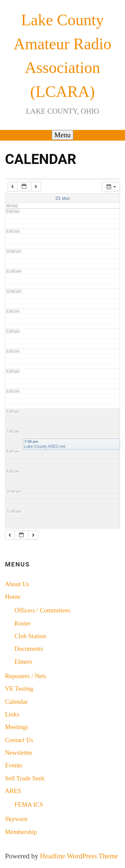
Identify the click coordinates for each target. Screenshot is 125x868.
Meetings (17, 727)
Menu (62, 135)
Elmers (23, 662)
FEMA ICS (29, 805)
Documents (29, 649)
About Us (17, 584)
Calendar (16, 702)
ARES (13, 791)
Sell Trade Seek (25, 778)
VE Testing (19, 689)
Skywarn (16, 819)
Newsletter (19, 753)
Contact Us (19, 740)
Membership (21, 832)
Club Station (30, 636)
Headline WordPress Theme (79, 856)
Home (13, 597)
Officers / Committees (42, 610)
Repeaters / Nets (26, 676)
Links (12, 714)
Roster (22, 623)
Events (13, 765)
